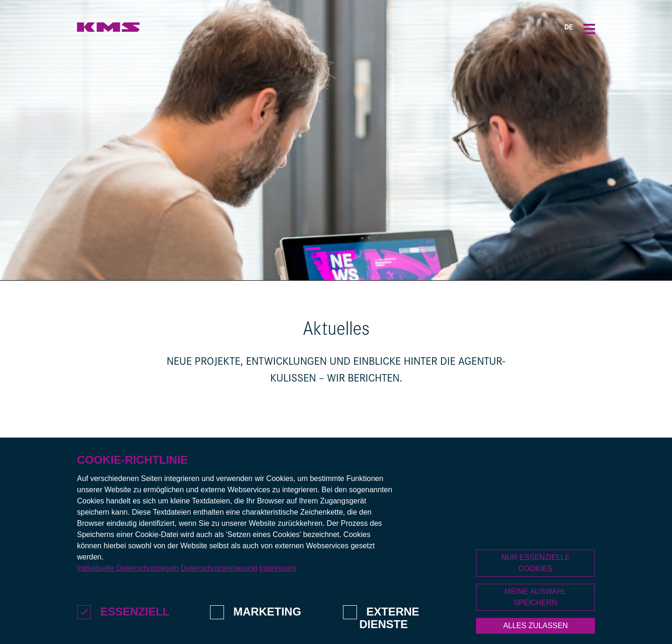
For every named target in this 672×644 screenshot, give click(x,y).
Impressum (277, 586)
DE (569, 28)
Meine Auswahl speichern (535, 614)
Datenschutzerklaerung (219, 586)
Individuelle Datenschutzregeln (128, 586)
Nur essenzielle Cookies (535, 580)
